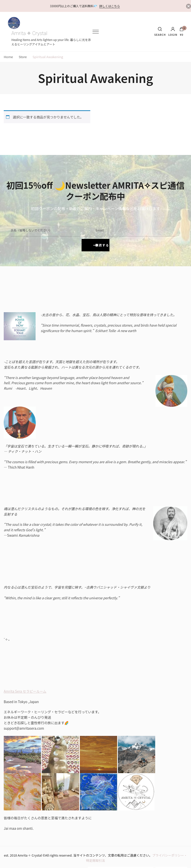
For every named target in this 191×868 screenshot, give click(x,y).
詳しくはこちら (110, 6)
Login (173, 32)
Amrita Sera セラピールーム (25, 676)
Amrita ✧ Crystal (29, 33)
